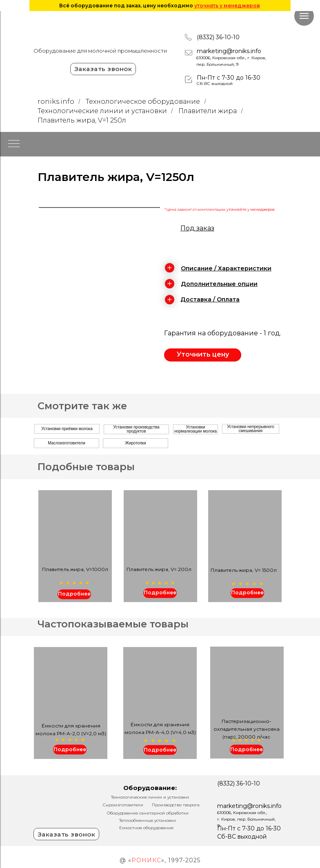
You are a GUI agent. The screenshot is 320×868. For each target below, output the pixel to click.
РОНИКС (146, 860)
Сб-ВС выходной (215, 84)
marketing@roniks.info (229, 51)
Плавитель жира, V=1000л (75, 569)
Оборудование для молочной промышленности (100, 51)
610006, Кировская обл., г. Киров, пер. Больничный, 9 (246, 819)
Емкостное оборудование (146, 828)
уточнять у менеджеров (227, 6)
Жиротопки (135, 443)
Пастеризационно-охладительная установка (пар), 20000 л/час (247, 729)
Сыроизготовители (123, 805)
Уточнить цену (203, 354)
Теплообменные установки (148, 820)
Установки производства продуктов (136, 429)
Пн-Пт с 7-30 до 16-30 (229, 78)
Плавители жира (208, 111)
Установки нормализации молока (196, 429)
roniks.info (56, 102)
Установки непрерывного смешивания (251, 429)
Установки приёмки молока (67, 429)
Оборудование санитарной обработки (148, 813)
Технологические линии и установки (102, 111)
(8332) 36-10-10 (218, 37)
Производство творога (176, 805)
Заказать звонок (103, 69)
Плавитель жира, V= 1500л (244, 570)
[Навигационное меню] (304, 16)
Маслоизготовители (67, 443)
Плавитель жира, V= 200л (159, 569)
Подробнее (247, 592)
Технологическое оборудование (143, 102)
